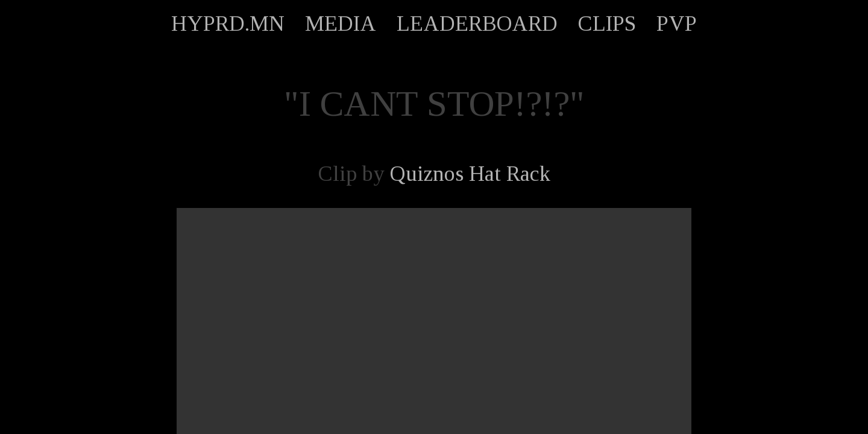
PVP (677, 24)
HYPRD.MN (228, 24)
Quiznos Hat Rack (470, 174)
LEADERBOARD (477, 24)
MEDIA (341, 24)
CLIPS (607, 24)
